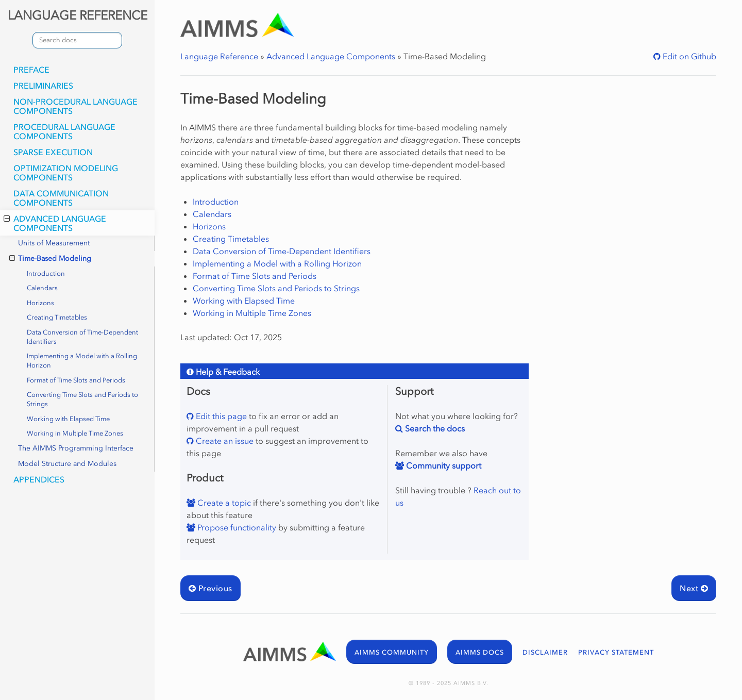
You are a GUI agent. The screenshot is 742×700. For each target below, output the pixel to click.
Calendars (42, 288)
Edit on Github (688, 56)
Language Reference (219, 56)
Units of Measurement (54, 243)
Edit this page (220, 416)
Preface (31, 70)
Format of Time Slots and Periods (76, 380)
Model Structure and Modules (67, 464)
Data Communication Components (61, 198)
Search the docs (434, 428)
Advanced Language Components (55, 223)
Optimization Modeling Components (66, 173)
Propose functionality (236, 527)
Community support (443, 465)
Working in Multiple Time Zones (75, 433)
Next (694, 588)
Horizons (40, 303)
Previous (210, 588)
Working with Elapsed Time (68, 419)
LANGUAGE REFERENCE (78, 15)
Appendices (39, 479)
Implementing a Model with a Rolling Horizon (82, 361)
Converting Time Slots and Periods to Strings (82, 399)
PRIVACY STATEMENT (616, 652)
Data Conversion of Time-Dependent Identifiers (82, 337)
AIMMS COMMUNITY (392, 652)
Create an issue (224, 441)
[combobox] (77, 40)
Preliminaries (43, 86)
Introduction (46, 273)
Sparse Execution (53, 152)
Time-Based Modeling (50, 259)
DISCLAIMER (545, 652)
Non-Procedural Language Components (75, 106)
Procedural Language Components (64, 131)
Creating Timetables (57, 317)
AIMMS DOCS (480, 652)
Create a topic (223, 503)
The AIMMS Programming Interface (76, 448)
